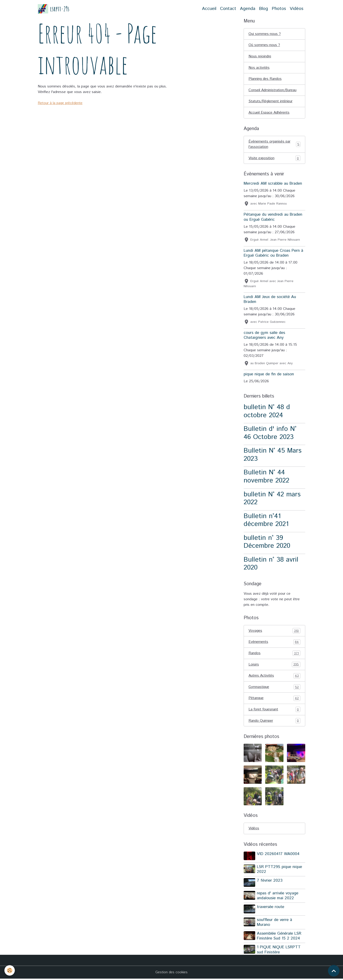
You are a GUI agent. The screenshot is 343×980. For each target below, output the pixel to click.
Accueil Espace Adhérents (270, 113)
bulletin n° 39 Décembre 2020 (267, 543)
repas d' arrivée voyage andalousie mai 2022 (278, 897)
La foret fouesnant (274, 711)
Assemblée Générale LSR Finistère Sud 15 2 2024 (279, 937)
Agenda (248, 9)
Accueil (209, 9)
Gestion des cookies (172, 973)
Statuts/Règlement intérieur (271, 102)
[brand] (53, 9)
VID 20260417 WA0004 (278, 856)
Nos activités (259, 68)
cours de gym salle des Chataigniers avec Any (264, 336)
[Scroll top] (334, 971)
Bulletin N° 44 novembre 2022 (266, 478)
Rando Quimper (274, 722)
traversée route (271, 908)
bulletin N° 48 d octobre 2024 (267, 412)
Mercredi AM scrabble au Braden (273, 185)
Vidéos (297, 9)
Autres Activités (274, 677)
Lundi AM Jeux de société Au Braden (270, 300)
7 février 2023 (270, 882)
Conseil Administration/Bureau (273, 91)
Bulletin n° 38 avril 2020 (271, 565)
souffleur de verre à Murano (275, 923)
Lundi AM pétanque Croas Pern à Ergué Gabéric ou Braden (273, 254)
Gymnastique (274, 688)
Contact (228, 9)
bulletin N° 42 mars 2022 (272, 499)
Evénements (274, 643)
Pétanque (274, 700)
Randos (274, 654)
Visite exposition (274, 159)
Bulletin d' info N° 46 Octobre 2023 (270, 434)
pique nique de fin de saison (269, 375)
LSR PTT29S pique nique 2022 (280, 871)
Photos (279, 9)
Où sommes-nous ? (264, 45)
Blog (263, 9)
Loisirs (274, 666)
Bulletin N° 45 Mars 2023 (273, 456)
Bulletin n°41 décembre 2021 (266, 521)
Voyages (274, 632)
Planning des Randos (266, 79)
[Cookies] (10, 970)
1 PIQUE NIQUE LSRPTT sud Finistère (279, 951)
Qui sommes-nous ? (265, 34)
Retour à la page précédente (61, 103)
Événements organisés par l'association (274, 145)
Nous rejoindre (260, 57)
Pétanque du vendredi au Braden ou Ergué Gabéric (273, 218)
